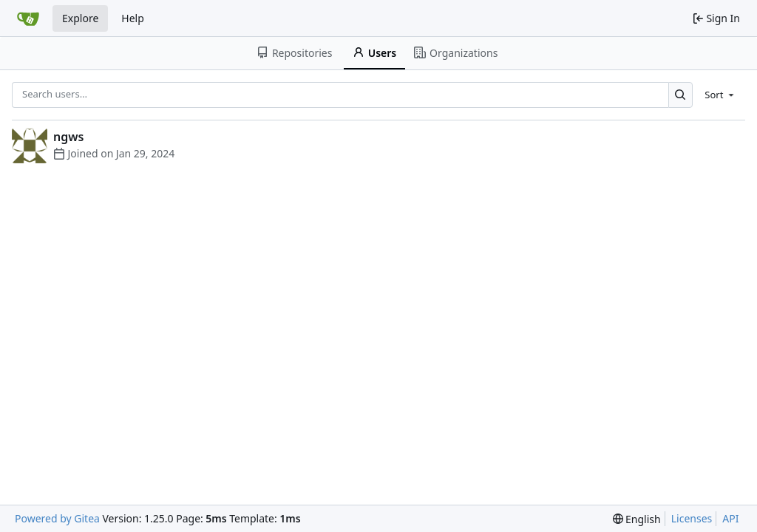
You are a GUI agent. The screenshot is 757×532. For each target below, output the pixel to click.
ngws (68, 137)
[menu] (720, 95)
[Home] (28, 18)
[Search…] (680, 95)
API (730, 518)
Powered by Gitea (57, 518)
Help (133, 18)
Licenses (692, 518)
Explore (80, 18)
